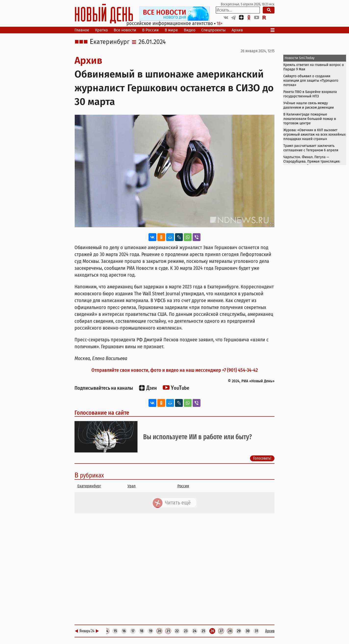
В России (150, 30)
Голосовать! (262, 458)
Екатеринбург (110, 42)
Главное (82, 30)
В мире (171, 30)
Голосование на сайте (102, 413)
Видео (190, 30)
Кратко (101, 30)
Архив (237, 30)
